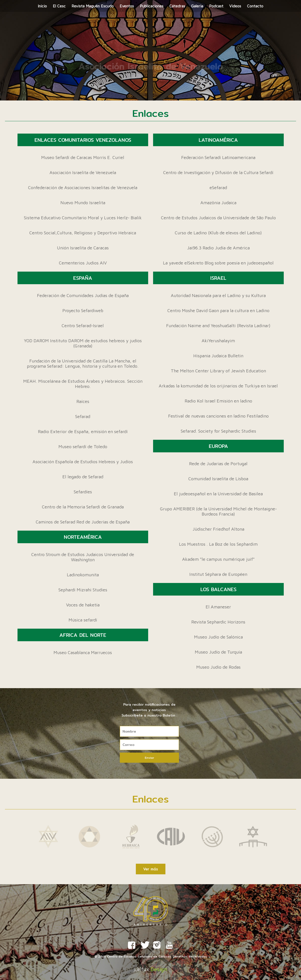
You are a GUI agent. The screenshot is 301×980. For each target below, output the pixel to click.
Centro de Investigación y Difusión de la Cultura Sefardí (218, 172)
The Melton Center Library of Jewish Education (218, 371)
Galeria (197, 6)
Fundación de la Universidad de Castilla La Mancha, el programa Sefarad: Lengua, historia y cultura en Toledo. (83, 363)
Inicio (42, 6)
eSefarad (218, 188)
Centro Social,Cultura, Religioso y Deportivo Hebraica (83, 233)
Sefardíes (83, 492)
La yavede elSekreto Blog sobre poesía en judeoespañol (218, 263)
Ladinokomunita (83, 575)
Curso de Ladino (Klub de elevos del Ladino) (218, 233)
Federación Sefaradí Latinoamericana (218, 157)
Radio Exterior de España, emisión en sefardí (83, 431)
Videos (235, 6)
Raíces (83, 401)
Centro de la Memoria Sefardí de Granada (83, 507)
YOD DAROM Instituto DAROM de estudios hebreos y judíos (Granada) (83, 343)
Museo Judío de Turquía (218, 652)
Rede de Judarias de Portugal (218, 464)
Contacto (255, 6)
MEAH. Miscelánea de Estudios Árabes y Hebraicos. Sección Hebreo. (83, 384)
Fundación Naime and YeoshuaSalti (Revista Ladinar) (218, 326)
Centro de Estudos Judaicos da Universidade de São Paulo (218, 218)
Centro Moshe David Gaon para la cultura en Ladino (218, 310)
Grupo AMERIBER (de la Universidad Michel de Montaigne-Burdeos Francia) (218, 511)
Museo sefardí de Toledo (83, 447)
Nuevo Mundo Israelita (83, 203)
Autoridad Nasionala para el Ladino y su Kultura (218, 295)
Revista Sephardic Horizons (218, 622)
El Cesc (59, 6)
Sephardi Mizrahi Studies (83, 590)
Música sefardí (83, 620)
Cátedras (177, 6)
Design (159, 969)
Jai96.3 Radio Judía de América (218, 248)
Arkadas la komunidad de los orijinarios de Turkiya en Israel (218, 386)
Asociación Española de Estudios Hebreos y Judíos (83, 462)
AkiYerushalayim (218, 341)
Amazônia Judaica (218, 203)
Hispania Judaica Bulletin (218, 356)
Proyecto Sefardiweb (83, 310)
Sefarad (83, 416)
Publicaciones (152, 6)
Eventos (127, 6)
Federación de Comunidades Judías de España (83, 295)
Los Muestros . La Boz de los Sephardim (218, 544)
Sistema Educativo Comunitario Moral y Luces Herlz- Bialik (83, 218)
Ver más (151, 869)
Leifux (142, 969)
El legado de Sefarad (83, 477)
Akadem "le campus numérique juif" (218, 559)
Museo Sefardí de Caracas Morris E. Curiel (83, 157)
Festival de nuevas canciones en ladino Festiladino (218, 416)
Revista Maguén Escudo (93, 6)
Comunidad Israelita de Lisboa (218, 479)
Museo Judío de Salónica (218, 637)
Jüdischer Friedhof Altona (218, 529)
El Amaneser (218, 607)
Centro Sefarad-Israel (83, 326)
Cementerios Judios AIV (83, 263)
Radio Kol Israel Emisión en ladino (218, 401)
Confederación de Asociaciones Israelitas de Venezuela (83, 188)
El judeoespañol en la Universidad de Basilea (218, 494)
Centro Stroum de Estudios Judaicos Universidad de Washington (83, 557)
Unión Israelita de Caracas (83, 248)
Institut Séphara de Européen (218, 574)
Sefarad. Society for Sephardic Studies (218, 431)
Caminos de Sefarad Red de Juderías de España (83, 522)
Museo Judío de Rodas (218, 667)
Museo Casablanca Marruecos (83, 652)
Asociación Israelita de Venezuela (83, 172)
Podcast (216, 6)
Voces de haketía (83, 605)
